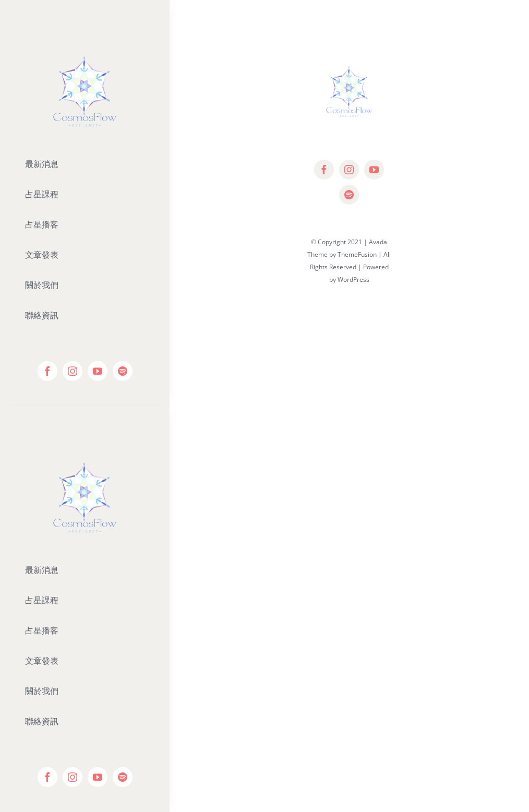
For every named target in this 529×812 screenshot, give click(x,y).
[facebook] (47, 371)
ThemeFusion (357, 254)
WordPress (353, 279)
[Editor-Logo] (85, 441)
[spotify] (123, 371)
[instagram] (73, 371)
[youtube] (98, 371)
